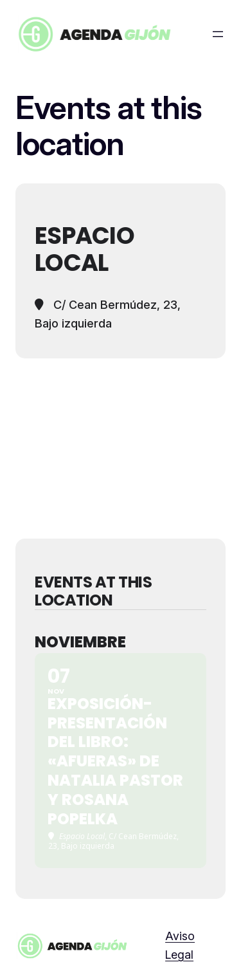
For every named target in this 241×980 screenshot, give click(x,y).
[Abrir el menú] (218, 34)
